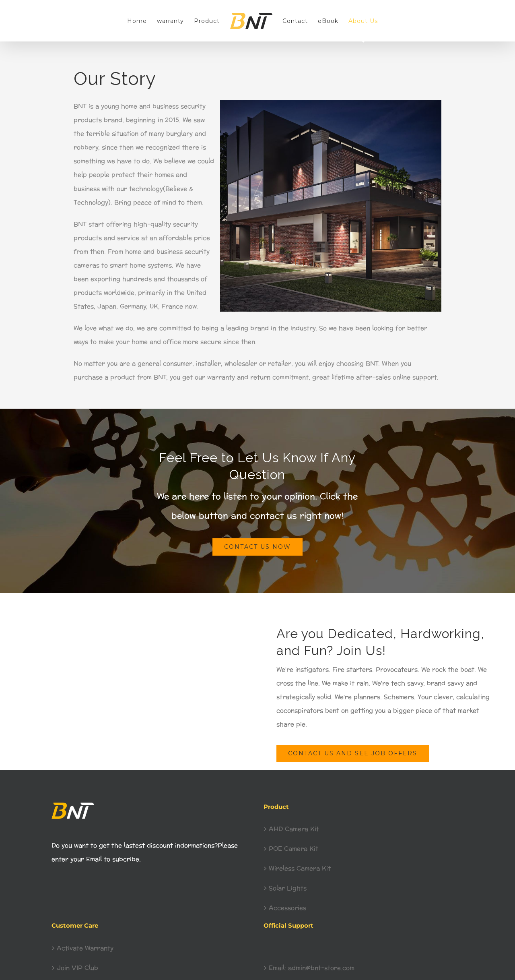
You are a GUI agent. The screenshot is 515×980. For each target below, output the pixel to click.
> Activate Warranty (82, 948)
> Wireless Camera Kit (298, 869)
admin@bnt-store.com (320, 968)
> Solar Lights (285, 888)
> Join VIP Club (75, 968)
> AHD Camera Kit (291, 829)
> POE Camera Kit (291, 849)
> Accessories (285, 908)
